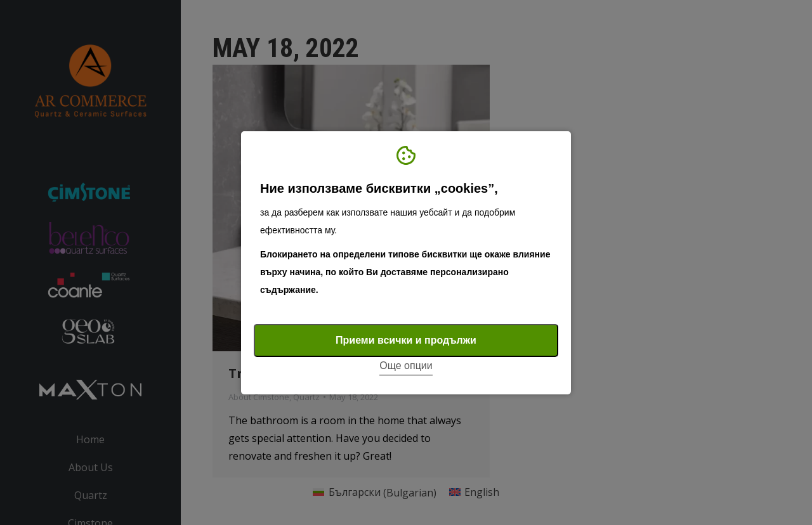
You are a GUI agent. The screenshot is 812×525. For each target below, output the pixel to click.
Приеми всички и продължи (406, 340)
